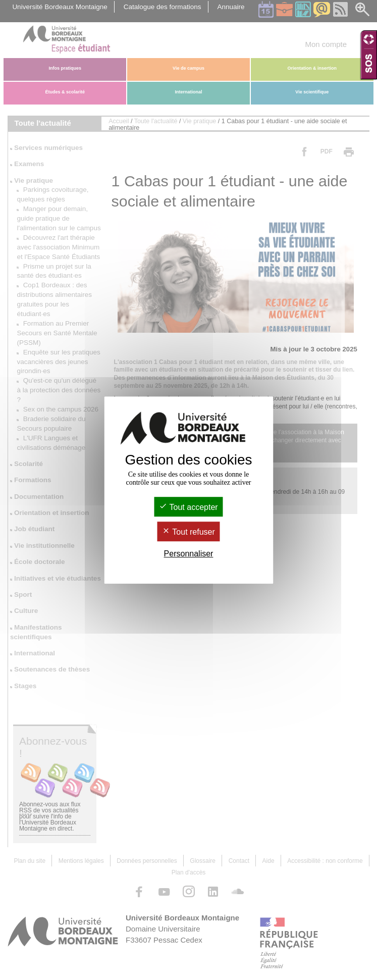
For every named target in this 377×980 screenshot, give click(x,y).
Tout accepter (188, 507)
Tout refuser (188, 532)
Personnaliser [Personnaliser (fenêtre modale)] (189, 554)
